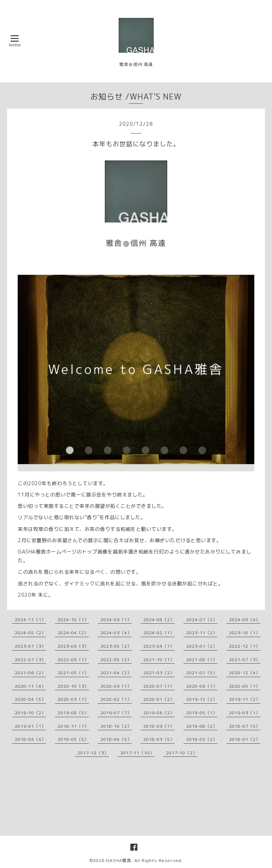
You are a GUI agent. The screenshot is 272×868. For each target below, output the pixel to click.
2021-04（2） (116, 673)
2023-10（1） (245, 633)
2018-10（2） (116, 726)
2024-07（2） (202, 620)
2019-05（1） (202, 713)
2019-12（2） (202, 699)
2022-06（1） (73, 660)
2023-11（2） (202, 633)
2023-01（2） (202, 646)
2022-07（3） (30, 660)
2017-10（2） (182, 753)
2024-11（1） (30, 620)
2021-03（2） (159, 673)
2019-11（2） (245, 699)
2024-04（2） (73, 633)
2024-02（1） (159, 633)
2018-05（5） (73, 739)
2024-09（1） (116, 620)
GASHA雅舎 (119, 860)
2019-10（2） (30, 713)
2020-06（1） (202, 686)
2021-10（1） (159, 660)
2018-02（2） (202, 739)
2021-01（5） (202, 673)
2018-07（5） (245, 726)
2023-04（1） (159, 646)
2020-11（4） (30, 686)
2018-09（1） (159, 726)
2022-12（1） (245, 646)
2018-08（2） (202, 726)
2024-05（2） (30, 633)
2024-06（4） (245, 620)
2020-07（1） (159, 686)
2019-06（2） (159, 713)
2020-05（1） (245, 686)
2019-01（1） (30, 726)
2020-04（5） (30, 699)
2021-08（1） (202, 660)
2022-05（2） (116, 660)
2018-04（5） (116, 739)
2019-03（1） (245, 713)
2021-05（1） (73, 673)
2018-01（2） (245, 739)
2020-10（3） (73, 686)
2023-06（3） (73, 646)
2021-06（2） (30, 673)
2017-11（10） (137, 753)
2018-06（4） (30, 739)
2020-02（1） (116, 699)
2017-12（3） (93, 753)
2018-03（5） (159, 739)
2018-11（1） (73, 726)
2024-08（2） (159, 620)
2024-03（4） (116, 633)
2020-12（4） (245, 673)
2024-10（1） (73, 620)
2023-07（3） (30, 646)
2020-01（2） (159, 699)
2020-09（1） (116, 686)
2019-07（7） (116, 713)
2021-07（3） (245, 660)
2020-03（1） (73, 699)
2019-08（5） (73, 713)
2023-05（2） (116, 646)
